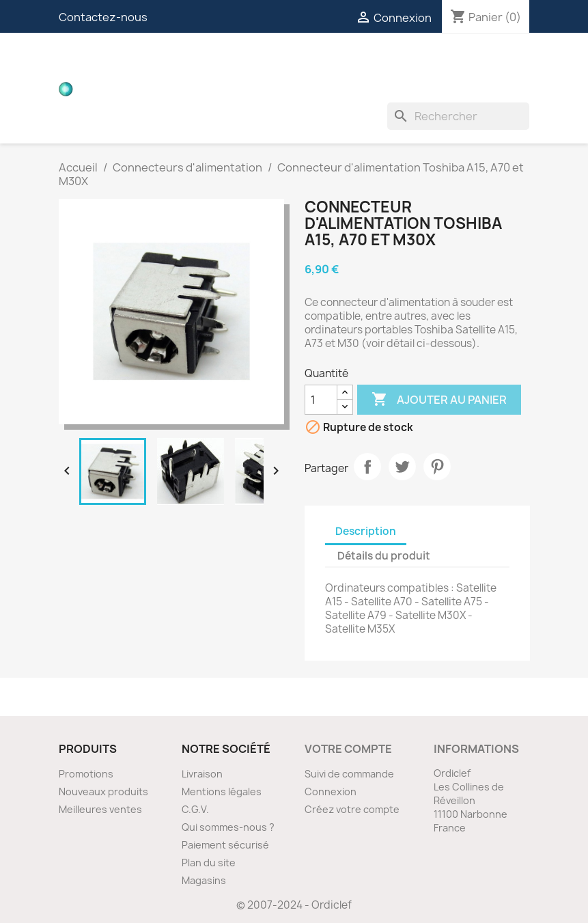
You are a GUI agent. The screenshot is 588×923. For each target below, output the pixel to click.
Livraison (202, 774)
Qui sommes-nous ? (228, 827)
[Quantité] (321, 400)
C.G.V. (195, 809)
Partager (367, 467)
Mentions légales (222, 791)
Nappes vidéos (299, 61)
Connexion (331, 791)
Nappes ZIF (490, 61)
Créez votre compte (352, 809)
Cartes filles (199, 61)
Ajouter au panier (439, 400)
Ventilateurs (275, 89)
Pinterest (437, 467)
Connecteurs (401, 61)
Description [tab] (366, 531)
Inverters (188, 89)
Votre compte (348, 749)
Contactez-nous (103, 17)
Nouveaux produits (103, 791)
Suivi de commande (349, 774)
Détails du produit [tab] (384, 556)
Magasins (204, 880)
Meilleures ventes (100, 809)
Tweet (402, 467)
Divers (351, 89)
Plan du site (209, 863)
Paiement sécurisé (225, 845)
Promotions (86, 774)
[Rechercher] (458, 116)
